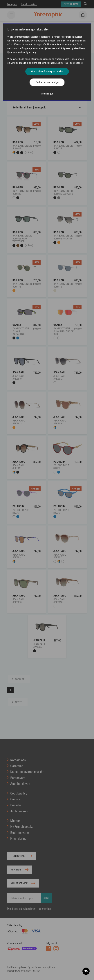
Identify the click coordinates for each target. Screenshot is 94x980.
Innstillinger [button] (47, 94)
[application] (86, 971)
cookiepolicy (76, 63)
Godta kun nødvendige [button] (47, 82)
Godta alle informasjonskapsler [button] (47, 71)
